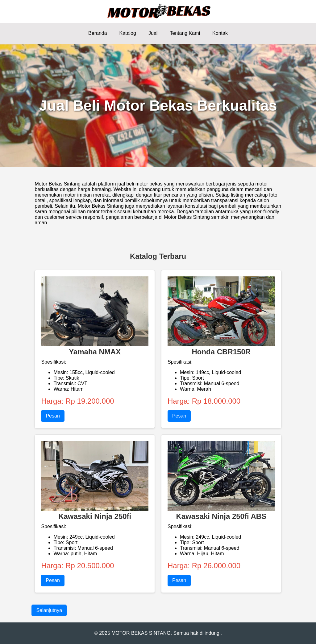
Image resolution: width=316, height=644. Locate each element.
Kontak (220, 33)
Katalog (128, 33)
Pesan (53, 416)
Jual (153, 33)
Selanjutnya (49, 610)
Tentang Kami (185, 33)
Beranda (98, 33)
